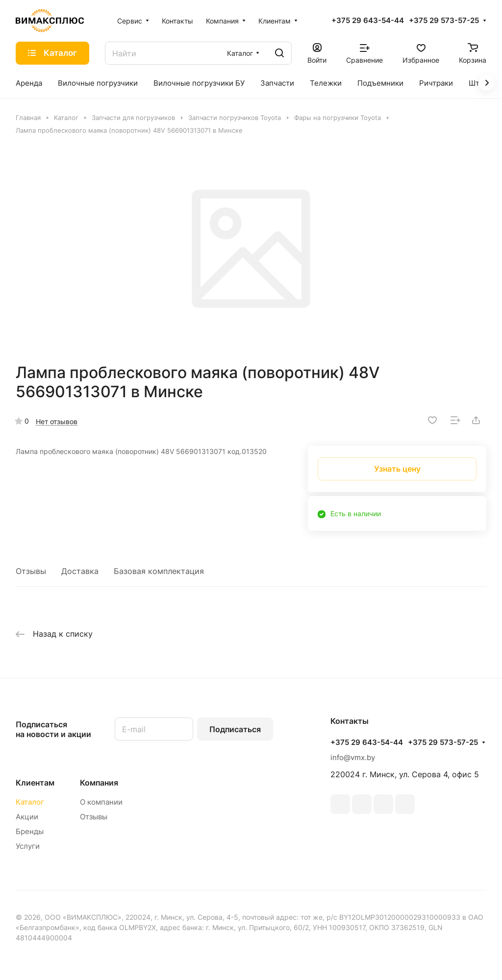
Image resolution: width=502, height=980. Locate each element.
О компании (101, 802)
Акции (27, 817)
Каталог (30, 802)
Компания (99, 783)
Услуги (28, 846)
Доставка (80, 571)
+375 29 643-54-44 (368, 21)
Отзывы (31, 571)
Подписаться (235, 729)
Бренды (30, 831)
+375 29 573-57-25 (444, 21)
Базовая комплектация (159, 571)
